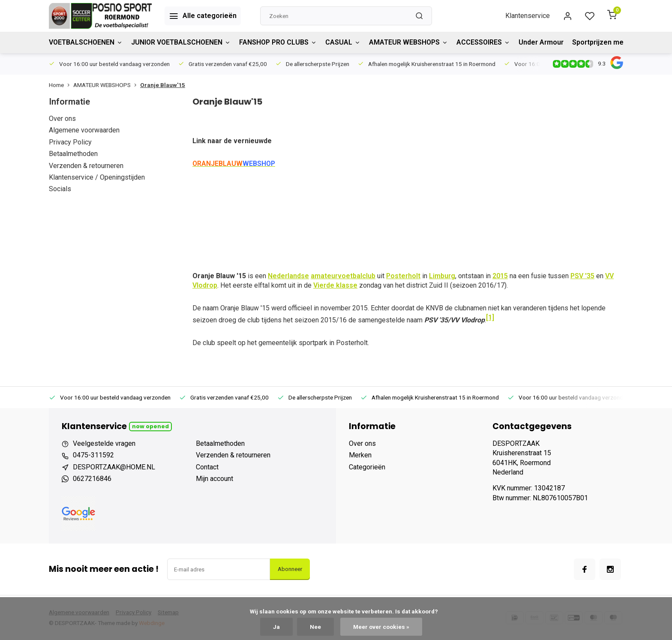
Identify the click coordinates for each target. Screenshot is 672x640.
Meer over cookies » (381, 627)
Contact (207, 467)
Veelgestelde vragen (104, 443)
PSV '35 (582, 276)
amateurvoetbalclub (343, 276)
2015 (500, 276)
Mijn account (214, 479)
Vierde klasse (335, 285)
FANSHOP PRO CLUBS (278, 42)
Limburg (442, 276)
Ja (276, 627)
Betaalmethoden (73, 154)
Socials (60, 189)
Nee (315, 627)
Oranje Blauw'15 (163, 85)
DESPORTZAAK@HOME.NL (114, 467)
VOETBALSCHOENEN (86, 42)
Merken (360, 455)
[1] (490, 317)
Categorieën (367, 467)
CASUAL (343, 42)
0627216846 (92, 479)
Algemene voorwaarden (84, 130)
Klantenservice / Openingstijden (97, 177)
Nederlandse (288, 276)
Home (61, 85)
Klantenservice (528, 16)
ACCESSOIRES (483, 42)
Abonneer (290, 569)
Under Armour (541, 42)
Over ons (62, 119)
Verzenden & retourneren (86, 166)
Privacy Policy (70, 142)
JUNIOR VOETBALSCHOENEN (181, 42)
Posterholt (403, 276)
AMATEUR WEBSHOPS (408, 42)
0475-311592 (93, 455)
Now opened (150, 426)
